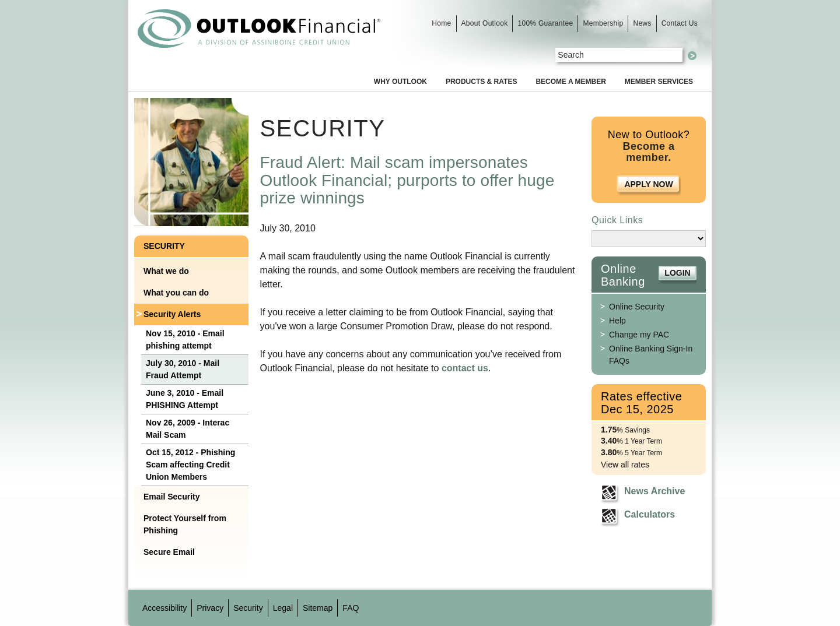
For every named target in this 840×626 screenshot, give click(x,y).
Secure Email (169, 552)
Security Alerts (172, 314)
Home (441, 23)
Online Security (637, 307)
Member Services (659, 82)
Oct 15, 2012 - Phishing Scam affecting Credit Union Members (190, 465)
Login (677, 273)
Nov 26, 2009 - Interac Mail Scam (188, 429)
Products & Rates (481, 82)
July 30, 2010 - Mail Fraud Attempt (183, 369)
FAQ (351, 608)
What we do (166, 271)
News (642, 23)
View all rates (625, 465)
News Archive (654, 491)
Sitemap (318, 608)
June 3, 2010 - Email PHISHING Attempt (185, 399)
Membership (603, 23)
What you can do (176, 293)
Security (164, 246)
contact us (465, 368)
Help (617, 321)
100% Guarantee (545, 23)
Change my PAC (639, 335)
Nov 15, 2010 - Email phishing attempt (185, 340)
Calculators (650, 514)
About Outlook (485, 23)
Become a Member (570, 82)
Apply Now (648, 184)
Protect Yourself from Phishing (185, 524)
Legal (283, 608)
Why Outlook (400, 82)
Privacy (210, 608)
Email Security (172, 497)
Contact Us (680, 23)
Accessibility (164, 608)
